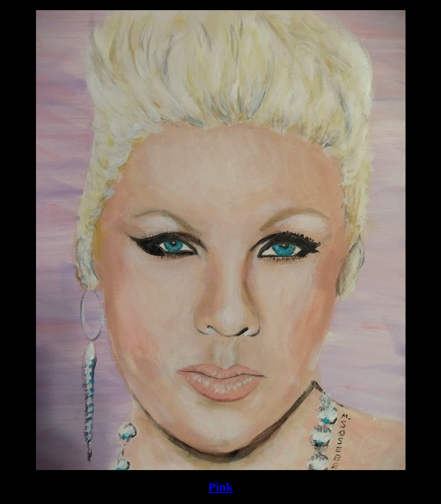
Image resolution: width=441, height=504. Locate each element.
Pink (220, 487)
